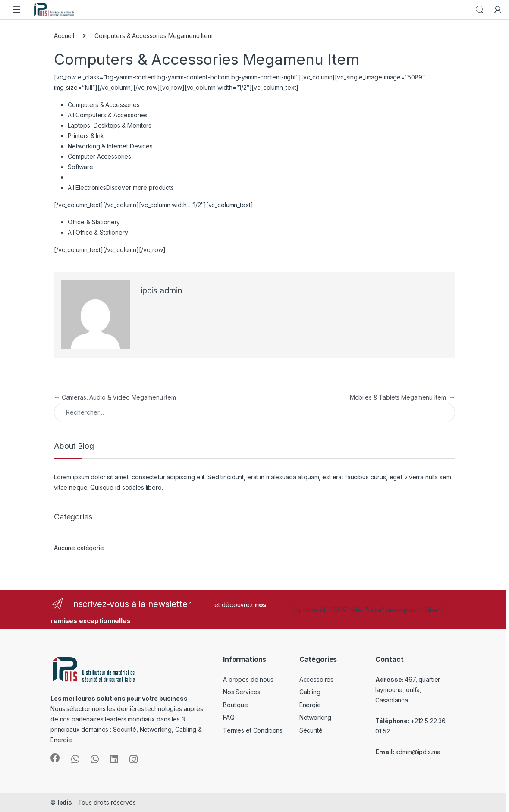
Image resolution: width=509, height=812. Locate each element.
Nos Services (242, 692)
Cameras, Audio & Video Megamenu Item (115, 397)
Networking (316, 717)
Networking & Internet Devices (110, 146)
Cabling (310, 692)
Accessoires (316, 679)
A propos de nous (248, 679)
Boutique (236, 705)
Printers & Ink (86, 136)
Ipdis (65, 802)
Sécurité (311, 730)
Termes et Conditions (253, 730)
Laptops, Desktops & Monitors (110, 125)
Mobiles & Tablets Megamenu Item (402, 397)
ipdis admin (161, 291)
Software (80, 167)
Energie (310, 705)
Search (480, 10)
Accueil (64, 36)
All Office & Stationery (98, 232)
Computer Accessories (99, 156)
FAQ (229, 717)
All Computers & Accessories (108, 115)
